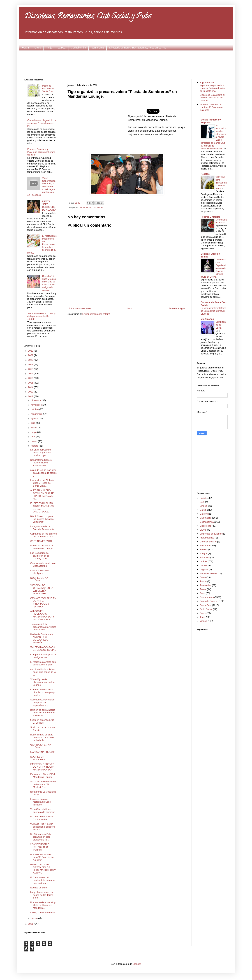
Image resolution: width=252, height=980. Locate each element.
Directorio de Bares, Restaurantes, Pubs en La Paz (138, 48)
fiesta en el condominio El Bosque (42, 721)
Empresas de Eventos (211, 534)
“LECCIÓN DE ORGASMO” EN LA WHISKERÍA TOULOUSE (42, 589)
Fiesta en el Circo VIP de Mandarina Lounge (43, 776)
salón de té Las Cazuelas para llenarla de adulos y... (43, 473)
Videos (203, 621)
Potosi (203, 589)
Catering (204, 514)
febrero (35, 446)
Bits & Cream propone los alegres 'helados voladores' (42, 519)
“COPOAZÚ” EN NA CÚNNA (41, 746)
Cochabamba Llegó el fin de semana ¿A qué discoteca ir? (42, 123)
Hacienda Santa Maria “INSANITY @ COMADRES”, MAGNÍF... (42, 638)
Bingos (203, 506)
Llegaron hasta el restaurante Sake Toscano (40, 802)
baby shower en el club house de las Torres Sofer (42, 895)
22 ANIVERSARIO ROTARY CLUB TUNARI (40, 847)
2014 (31, 387)
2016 (31, 378)
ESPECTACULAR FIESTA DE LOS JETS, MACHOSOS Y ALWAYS (43, 869)
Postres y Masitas (211, 217)
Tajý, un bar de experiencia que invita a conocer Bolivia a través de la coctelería (212, 87)
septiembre (37, 414)
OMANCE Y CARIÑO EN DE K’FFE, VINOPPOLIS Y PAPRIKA (43, 602)
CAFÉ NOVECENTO (41, 541)
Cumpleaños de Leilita (221, 325)
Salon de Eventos (209, 601)
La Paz (62, 48)
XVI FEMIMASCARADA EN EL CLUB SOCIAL (43, 649)
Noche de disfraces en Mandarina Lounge (42, 547)
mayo (34, 432)
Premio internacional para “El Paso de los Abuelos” (42, 857)
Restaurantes (207, 597)
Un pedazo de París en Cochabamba (42, 818)
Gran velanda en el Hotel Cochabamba (43, 565)
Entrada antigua (177, 308)
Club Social (206, 518)
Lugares (204, 569)
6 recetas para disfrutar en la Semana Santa (221, 183)
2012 (31, 396)
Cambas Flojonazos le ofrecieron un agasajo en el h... (43, 692)
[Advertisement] (126, 64)
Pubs (202, 593)
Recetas (205, 174)
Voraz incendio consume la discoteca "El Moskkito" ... (43, 784)
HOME (25, 48)
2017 (31, 374)
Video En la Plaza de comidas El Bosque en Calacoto (211, 107)
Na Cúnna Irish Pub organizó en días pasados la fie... (40, 837)
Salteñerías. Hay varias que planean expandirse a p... (42, 702)
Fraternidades (207, 538)
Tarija (49, 48)
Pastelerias (205, 585)
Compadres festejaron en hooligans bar (43, 656)
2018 (31, 369)
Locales (204, 566)
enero (34, 918)
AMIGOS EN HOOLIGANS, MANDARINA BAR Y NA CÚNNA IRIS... (42, 615)
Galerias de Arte (208, 542)
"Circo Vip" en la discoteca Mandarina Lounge (42, 682)
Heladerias (205, 546)
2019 (31, 364)
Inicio (130, 308)
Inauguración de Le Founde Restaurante (42, 528)
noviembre (37, 405)
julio (33, 423)
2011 (31, 924)
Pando (203, 581)
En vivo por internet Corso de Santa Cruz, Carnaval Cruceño (213, 311)
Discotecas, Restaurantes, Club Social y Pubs (88, 17)
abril (33, 437)
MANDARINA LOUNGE (42, 752)
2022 (31, 351)
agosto (35, 418)
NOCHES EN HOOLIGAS (38, 758)
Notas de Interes (208, 573)
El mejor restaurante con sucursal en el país (43, 663)
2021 (31, 355)
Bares (203, 498)
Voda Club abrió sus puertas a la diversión (43, 811)
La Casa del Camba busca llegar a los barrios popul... (41, 452)
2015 (31, 383)
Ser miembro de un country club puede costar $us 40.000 (41, 316)
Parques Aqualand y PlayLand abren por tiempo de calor (41, 152)
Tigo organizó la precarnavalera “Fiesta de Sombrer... (43, 627)
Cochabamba (78, 48)
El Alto (203, 530)
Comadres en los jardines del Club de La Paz (43, 535)
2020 (31, 360)
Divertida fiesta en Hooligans (40, 572)
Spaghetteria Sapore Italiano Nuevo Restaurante (41, 463)
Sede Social (206, 609)
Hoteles (204, 550)
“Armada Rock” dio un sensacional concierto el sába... (43, 827)
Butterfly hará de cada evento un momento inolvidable (42, 737)
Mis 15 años (207, 319)
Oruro (38, 48)
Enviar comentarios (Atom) (96, 314)
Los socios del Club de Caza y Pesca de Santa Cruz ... (42, 483)
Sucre (203, 613)
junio (34, 428)
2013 (31, 392)
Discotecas (98, 207)
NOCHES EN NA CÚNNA (39, 579)
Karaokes (205, 557)
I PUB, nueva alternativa (43, 912)
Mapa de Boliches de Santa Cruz (48, 89)
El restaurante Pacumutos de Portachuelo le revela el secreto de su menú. (42, 244)
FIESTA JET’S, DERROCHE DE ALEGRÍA (49, 206)
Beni (202, 502)
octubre (35, 409)
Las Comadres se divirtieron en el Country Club (39, 556)
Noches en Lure (38, 888)
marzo (34, 441)
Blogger (137, 964)
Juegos (204, 553)
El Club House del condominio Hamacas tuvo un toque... (43, 880)
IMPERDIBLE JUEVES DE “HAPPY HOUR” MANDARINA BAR (42, 767)
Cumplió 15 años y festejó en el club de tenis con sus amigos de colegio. (49, 283)
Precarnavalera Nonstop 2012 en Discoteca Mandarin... (43, 905)
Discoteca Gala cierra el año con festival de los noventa (212, 98)
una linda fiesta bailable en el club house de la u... (43, 672)
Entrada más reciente (80, 308)
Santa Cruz (98, 48)
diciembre (36, 400)
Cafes (203, 510)
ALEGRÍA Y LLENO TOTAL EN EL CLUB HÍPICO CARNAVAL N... (42, 494)
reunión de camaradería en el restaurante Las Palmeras (43, 713)
